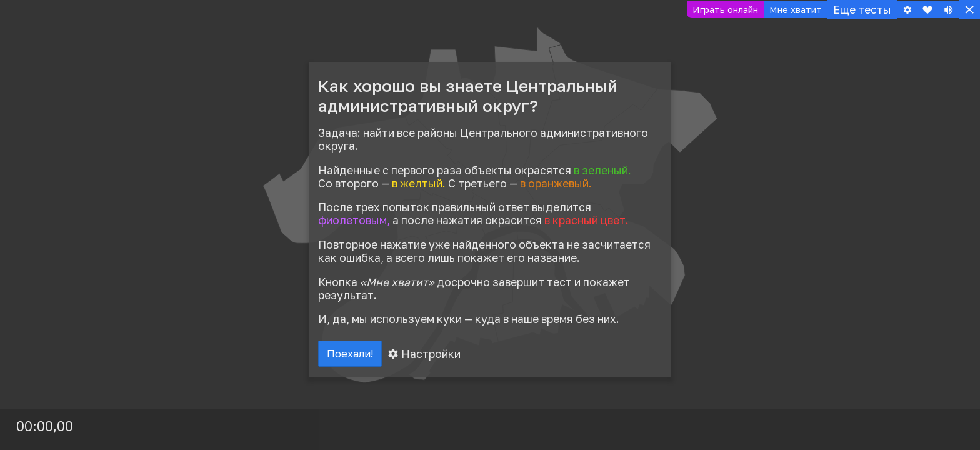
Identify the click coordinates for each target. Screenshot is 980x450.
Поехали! (354, 356)
